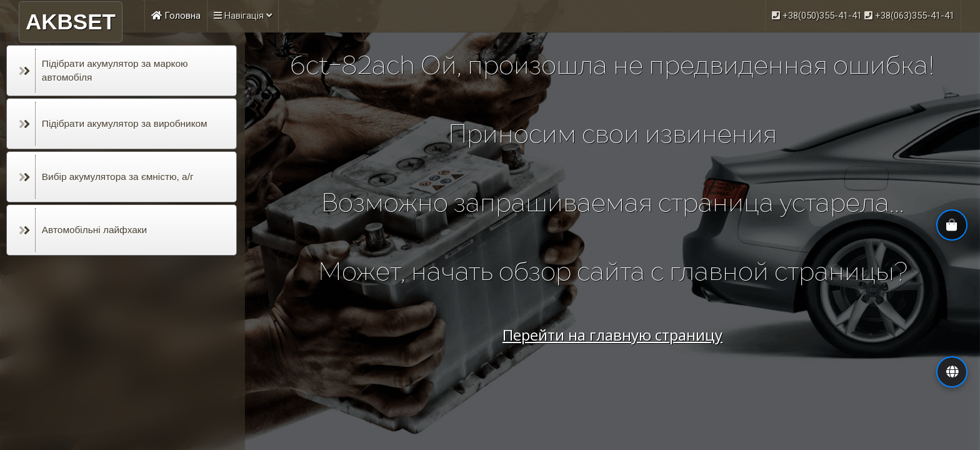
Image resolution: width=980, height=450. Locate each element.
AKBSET (71, 22)
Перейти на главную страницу (612, 335)
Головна (176, 16)
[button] (952, 372)
